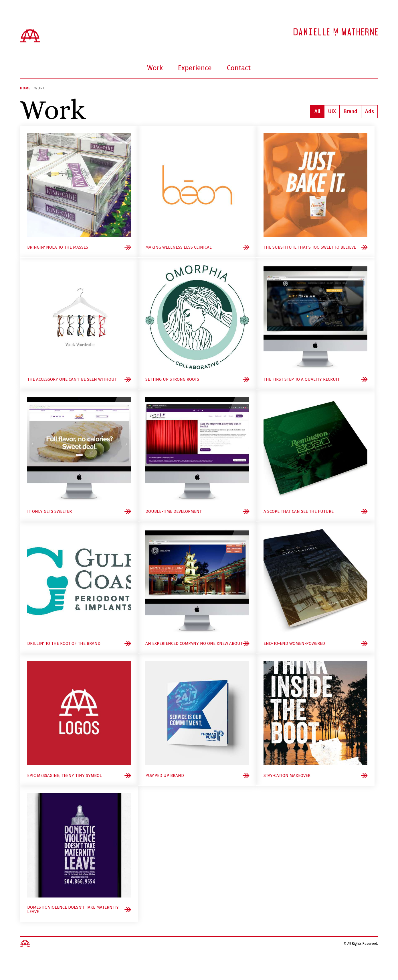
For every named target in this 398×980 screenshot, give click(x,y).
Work (155, 68)
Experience (195, 68)
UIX (332, 111)
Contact (239, 68)
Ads (370, 111)
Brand (351, 111)
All (317, 111)
